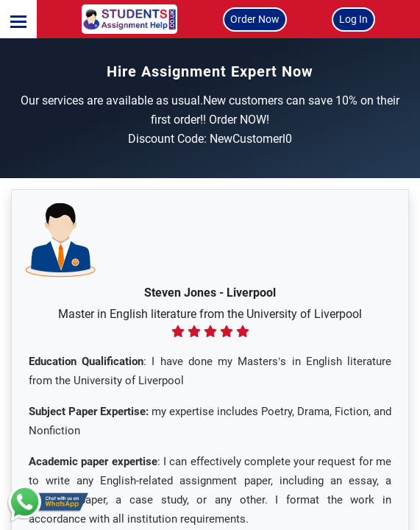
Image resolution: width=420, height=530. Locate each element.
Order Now (255, 19)
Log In (353, 19)
